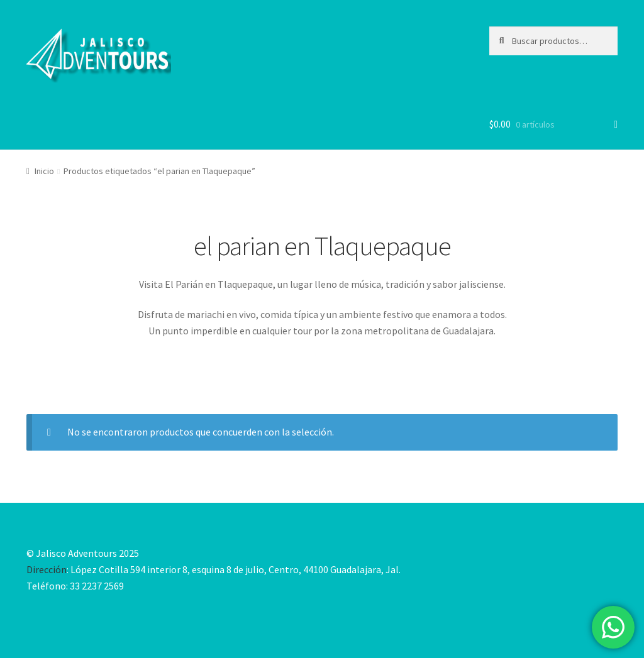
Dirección (47, 569)
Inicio (44, 171)
